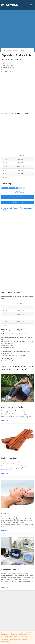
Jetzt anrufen (18, 197)
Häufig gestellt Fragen (10, 208)
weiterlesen (5, 421)
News (9, 50)
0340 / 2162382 (9, 72)
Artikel (6, 210)
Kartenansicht (17, 203)
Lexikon (15, 50)
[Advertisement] (17, 29)
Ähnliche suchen (26, 208)
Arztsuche (21, 50)
